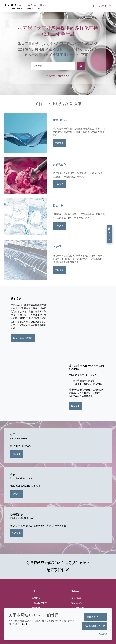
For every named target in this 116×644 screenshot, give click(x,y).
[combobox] (53, 66)
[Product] (53, 66)
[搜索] (81, 66)
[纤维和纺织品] (26, 133)
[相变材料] (26, 217)
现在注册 (75, 406)
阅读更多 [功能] (16, 494)
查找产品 (51, 76)
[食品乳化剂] (26, 176)
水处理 (57, 247)
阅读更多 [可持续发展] (16, 533)
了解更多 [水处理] (59, 270)
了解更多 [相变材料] (59, 226)
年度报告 (36, 598)
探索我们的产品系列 (23, 338)
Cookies (26, 624)
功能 (12, 475)
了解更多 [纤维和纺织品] (59, 143)
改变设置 (103, 634)
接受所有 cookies (96, 617)
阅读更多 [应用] (16, 454)
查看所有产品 (63, 76)
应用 (12, 435)
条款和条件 (77, 598)
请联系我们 (56, 570)
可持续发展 (16, 514)
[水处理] (26, 260)
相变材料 (58, 206)
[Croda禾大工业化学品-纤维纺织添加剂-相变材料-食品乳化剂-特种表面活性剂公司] (26, 5)
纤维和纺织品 (61, 120)
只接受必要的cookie (95, 626)
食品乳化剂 (59, 164)
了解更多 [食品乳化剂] (59, 184)
